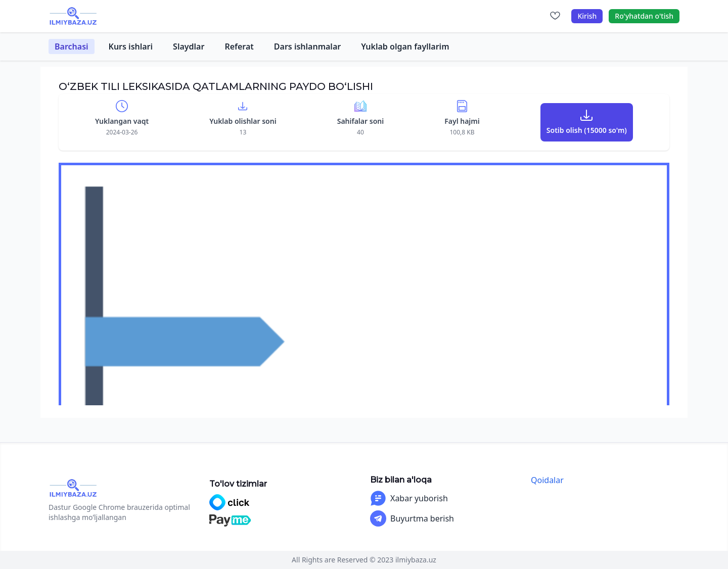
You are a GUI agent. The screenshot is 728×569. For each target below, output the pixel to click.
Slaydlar (189, 46)
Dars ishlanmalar (307, 46)
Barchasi (72, 46)
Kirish (587, 16)
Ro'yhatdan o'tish (644, 16)
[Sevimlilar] (555, 16)
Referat (239, 46)
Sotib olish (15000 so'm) (587, 130)
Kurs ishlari (131, 46)
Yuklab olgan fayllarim (405, 46)
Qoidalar (547, 480)
